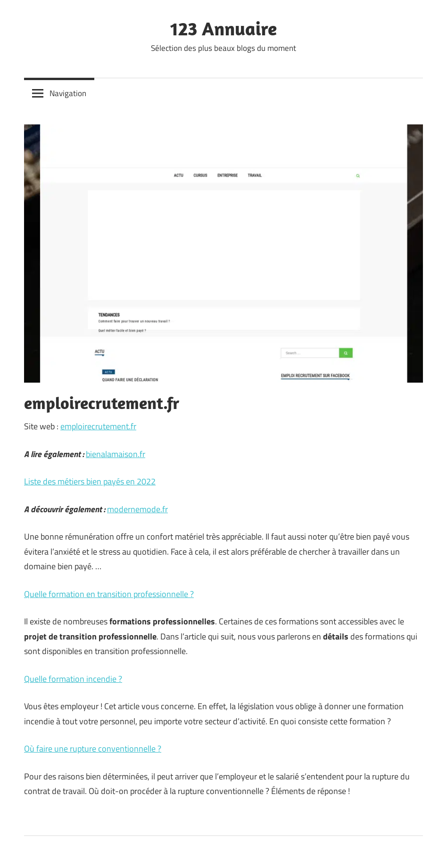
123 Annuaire (223, 28)
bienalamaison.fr (116, 454)
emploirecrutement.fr (98, 426)
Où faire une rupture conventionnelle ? (93, 749)
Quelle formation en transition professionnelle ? (109, 594)
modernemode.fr (137, 509)
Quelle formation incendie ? (73, 679)
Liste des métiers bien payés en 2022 (90, 481)
